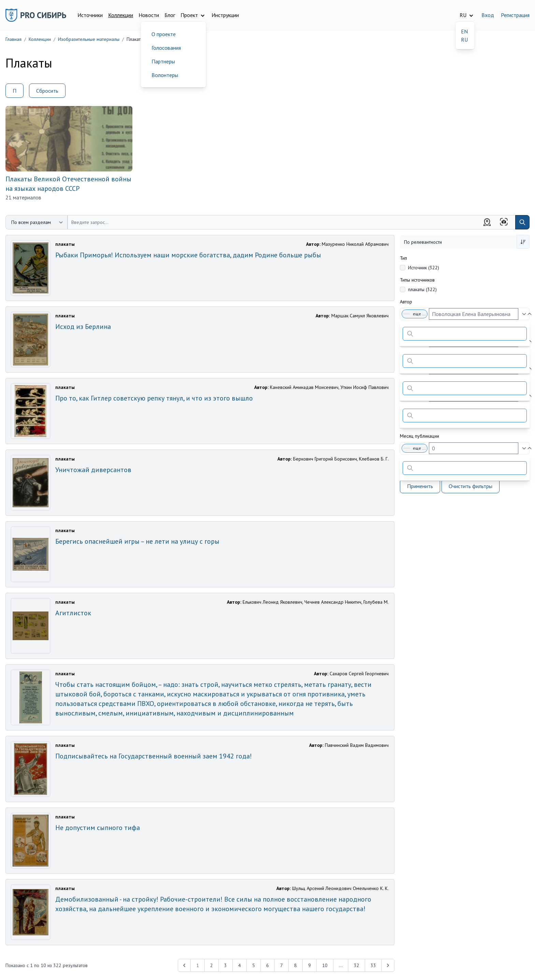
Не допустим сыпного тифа (98, 828)
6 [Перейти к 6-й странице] (267, 965)
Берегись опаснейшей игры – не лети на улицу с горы (137, 541)
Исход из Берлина (83, 327)
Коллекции (121, 15)
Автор (406, 302)
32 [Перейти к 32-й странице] (357, 965)
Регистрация (515, 15)
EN (464, 31)
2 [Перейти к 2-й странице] (212, 965)
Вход (488, 15)
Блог (170, 15)
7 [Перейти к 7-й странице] (281, 965)
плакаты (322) (422, 289)
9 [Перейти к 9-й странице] (309, 965)
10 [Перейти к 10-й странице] (325, 965)
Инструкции (225, 15)
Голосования (166, 48)
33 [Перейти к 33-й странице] (373, 965)
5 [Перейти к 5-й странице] (254, 965)
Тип (403, 258)
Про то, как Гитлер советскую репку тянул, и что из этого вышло (154, 398)
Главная (13, 39)
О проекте (164, 34)
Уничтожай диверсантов (93, 470)
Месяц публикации (420, 436)
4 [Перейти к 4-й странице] (240, 965)
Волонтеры (165, 75)
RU (464, 40)
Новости (149, 15)
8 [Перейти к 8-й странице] (295, 965)
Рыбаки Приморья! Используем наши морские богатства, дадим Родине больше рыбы (188, 255)
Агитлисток (73, 613)
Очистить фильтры (471, 486)
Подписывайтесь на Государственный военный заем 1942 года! (154, 756)
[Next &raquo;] (388, 965)
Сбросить (47, 91)
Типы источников (417, 280)
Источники (90, 15)
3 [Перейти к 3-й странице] (226, 965)
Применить (420, 486)
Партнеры (163, 61)
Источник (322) (424, 268)
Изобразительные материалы (89, 39)
